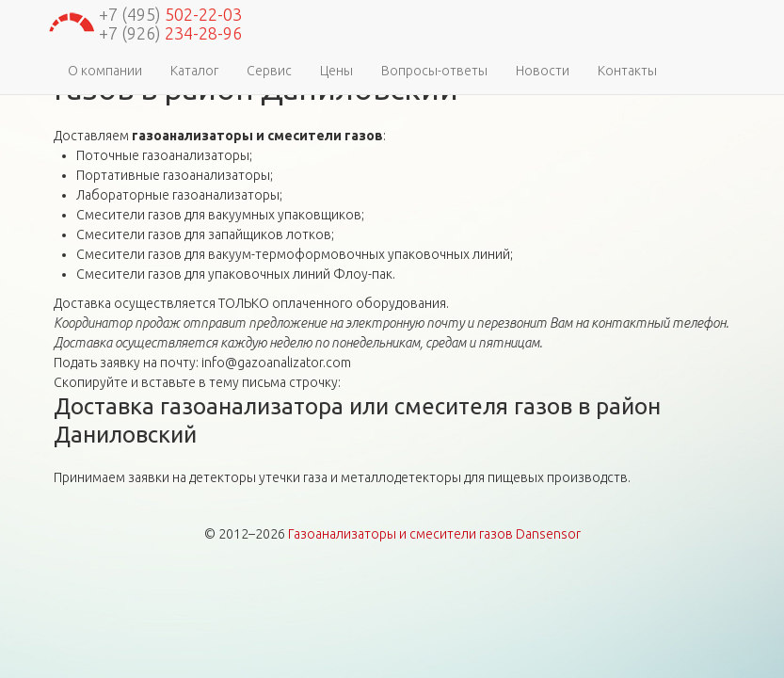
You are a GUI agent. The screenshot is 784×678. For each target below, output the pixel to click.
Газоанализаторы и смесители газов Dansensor (434, 534)
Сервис (269, 71)
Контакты (627, 71)
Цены (336, 71)
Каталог (194, 71)
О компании (105, 71)
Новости (543, 71)
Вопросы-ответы (434, 71)
